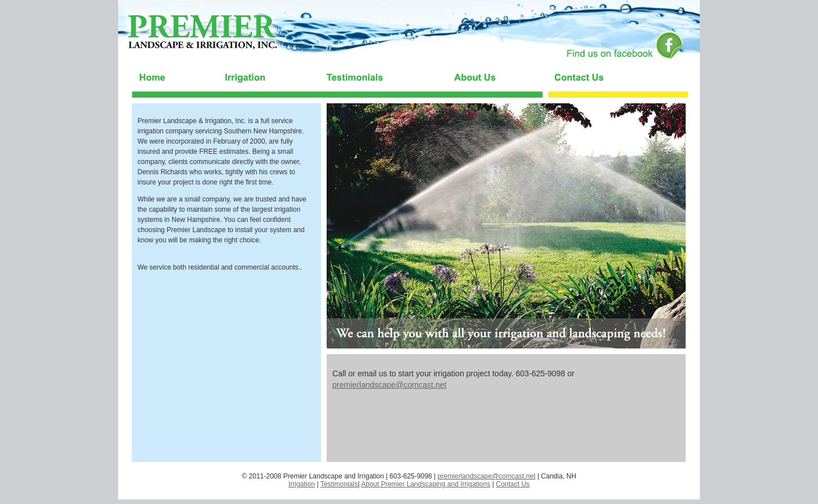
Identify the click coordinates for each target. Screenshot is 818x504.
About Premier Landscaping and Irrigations (426, 484)
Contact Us (513, 484)
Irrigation (302, 484)
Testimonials (339, 484)
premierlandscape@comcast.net (389, 385)
